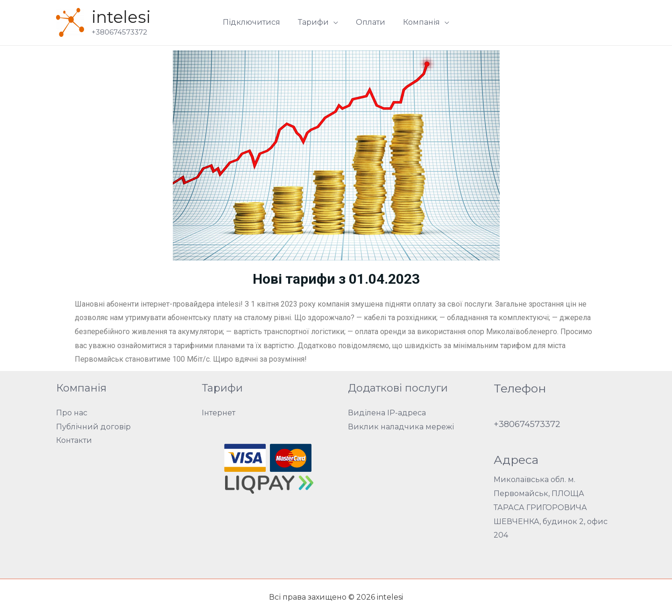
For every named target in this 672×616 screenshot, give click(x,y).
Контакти (74, 440)
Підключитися (256, 22)
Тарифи (315, 22)
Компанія (417, 22)
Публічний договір (93, 427)
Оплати (369, 22)
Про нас (72, 413)
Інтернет (219, 413)
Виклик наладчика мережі (401, 427)
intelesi (121, 17)
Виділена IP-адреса (387, 413)
